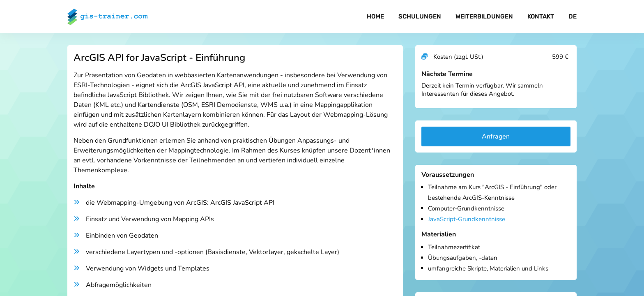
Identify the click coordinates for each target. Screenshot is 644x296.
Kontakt (541, 16)
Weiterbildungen (484, 16)
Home (375, 16)
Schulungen (420, 16)
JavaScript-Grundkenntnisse (467, 219)
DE (573, 16)
